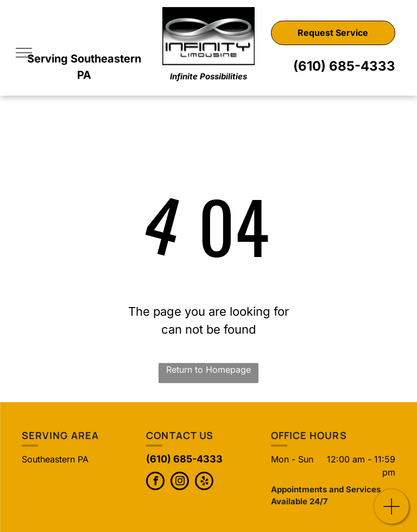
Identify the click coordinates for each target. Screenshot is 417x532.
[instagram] (180, 482)
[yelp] (204, 482)
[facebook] (155, 482)
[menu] (24, 53)
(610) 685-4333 (344, 66)
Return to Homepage (208, 370)
